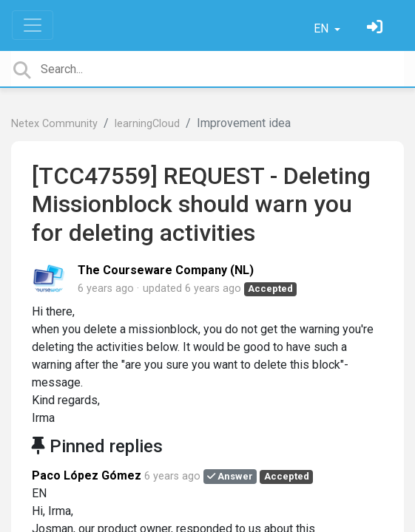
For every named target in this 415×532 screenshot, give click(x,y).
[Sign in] (377, 28)
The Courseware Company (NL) (166, 270)
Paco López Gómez (87, 475)
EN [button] (323, 28)
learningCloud (147, 124)
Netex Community (54, 124)
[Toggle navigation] (33, 25)
